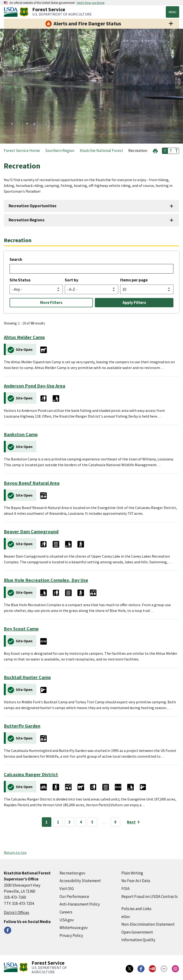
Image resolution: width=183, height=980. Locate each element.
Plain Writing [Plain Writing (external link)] (132, 873)
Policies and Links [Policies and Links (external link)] (136, 909)
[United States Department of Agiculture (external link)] (12, 12)
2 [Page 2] (58, 822)
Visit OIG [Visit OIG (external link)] (67, 889)
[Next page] (134, 822)
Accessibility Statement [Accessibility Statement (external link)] (80, 881)
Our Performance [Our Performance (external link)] (74, 896)
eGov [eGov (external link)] (126, 917)
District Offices (16, 913)
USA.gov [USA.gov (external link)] (67, 920)
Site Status (20, 280)
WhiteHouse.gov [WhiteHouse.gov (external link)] (74, 928)
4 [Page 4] (81, 822)
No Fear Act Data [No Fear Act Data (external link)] (136, 881)
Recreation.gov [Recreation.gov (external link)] (72, 873)
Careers (66, 912)
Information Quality (138, 940)
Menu (172, 12)
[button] (155, 150)
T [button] (165, 151)
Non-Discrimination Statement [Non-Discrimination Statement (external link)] (148, 924)
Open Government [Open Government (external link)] (137, 932)
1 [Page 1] (46, 822)
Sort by (72, 280)
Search (16, 259)
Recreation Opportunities (32, 206)
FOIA (125, 889)
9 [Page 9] (115, 822)
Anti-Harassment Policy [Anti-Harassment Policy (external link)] (80, 904)
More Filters (51, 302)
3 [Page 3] (69, 822)
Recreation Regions (27, 220)
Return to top (15, 852)
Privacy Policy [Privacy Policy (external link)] (71, 935)
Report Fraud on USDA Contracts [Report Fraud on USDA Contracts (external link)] (150, 896)
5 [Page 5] (92, 822)
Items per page (134, 280)
